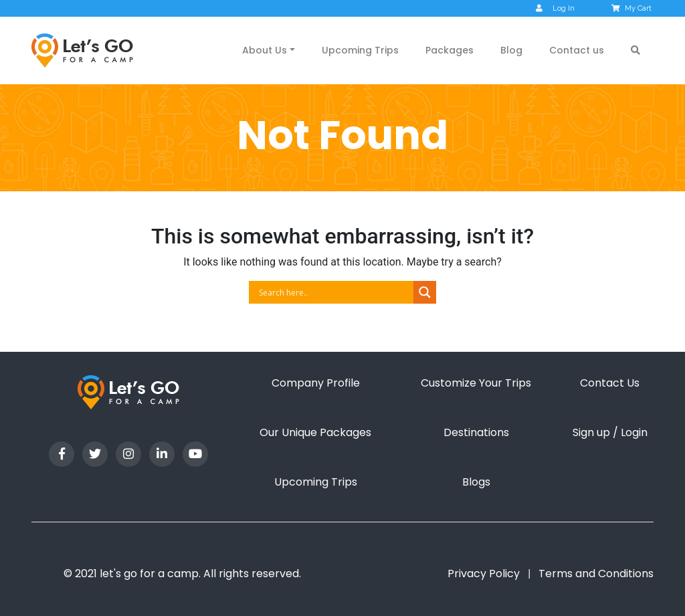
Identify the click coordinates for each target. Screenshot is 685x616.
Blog (511, 50)
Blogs (476, 482)
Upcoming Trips (360, 50)
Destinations (476, 432)
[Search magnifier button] (425, 292)
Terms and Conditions (596, 574)
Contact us (577, 50)
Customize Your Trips (476, 383)
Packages (450, 50)
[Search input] (334, 292)
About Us (265, 50)
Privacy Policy (484, 574)
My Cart (632, 8)
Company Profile (316, 383)
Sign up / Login (610, 432)
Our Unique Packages (315, 432)
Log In (555, 8)
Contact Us (610, 383)
